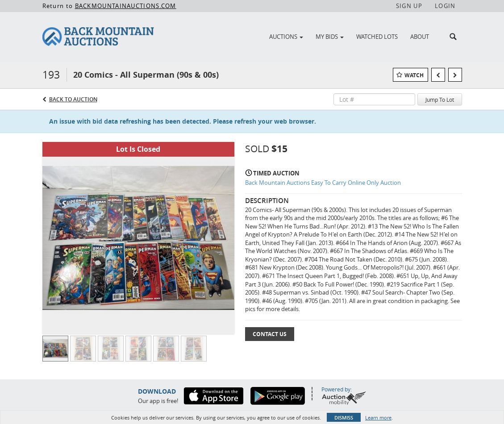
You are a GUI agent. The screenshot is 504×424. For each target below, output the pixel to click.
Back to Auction (73, 99)
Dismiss (344, 418)
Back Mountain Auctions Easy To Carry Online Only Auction (323, 183)
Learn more (378, 418)
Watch (414, 75)
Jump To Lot (440, 100)
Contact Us (270, 334)
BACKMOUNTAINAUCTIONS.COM (126, 6)
